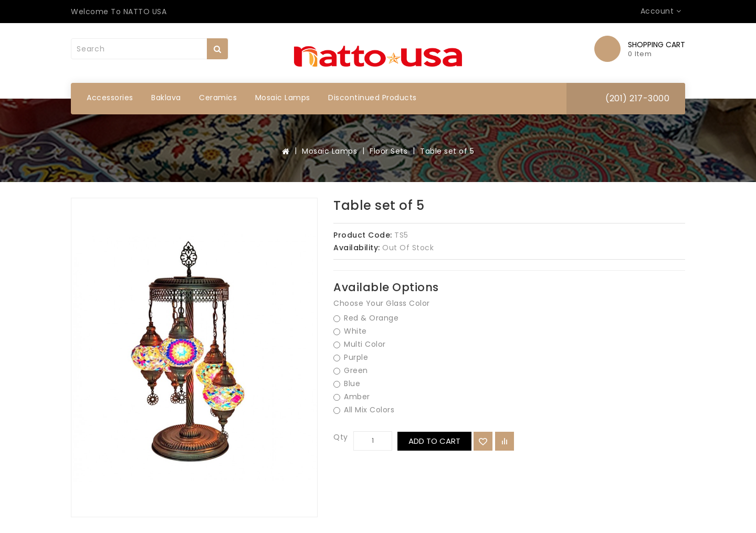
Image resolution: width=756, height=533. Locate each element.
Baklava (166, 98)
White (350, 331)
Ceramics (218, 98)
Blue (347, 384)
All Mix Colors (364, 410)
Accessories (110, 98)
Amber (352, 397)
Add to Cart (434, 440)
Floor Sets (388, 151)
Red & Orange (366, 318)
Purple (351, 358)
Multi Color (360, 344)
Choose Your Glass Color (382, 303)
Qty (341, 437)
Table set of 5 (447, 151)
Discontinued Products (372, 98)
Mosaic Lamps (283, 98)
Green (351, 371)
